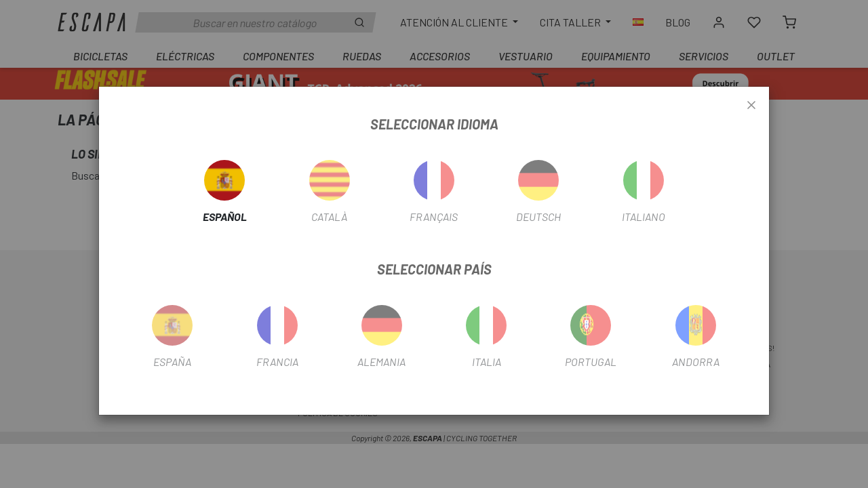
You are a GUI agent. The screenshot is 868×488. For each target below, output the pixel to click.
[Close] (751, 106)
